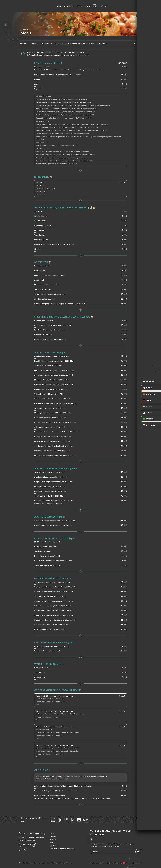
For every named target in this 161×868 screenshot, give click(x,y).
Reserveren (69, 6)
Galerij (79, 6)
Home (59, 6)
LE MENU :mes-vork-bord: (29, 43)
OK (139, 852)
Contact (104, 6)
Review (87, 6)
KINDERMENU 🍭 (47, 43)
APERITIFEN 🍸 (102, 43)
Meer (137, 43)
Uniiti (140, 863)
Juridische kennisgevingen (62, 848)
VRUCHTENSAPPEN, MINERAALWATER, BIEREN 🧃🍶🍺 (75, 43)
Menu (95, 6)
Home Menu (25, 30)
